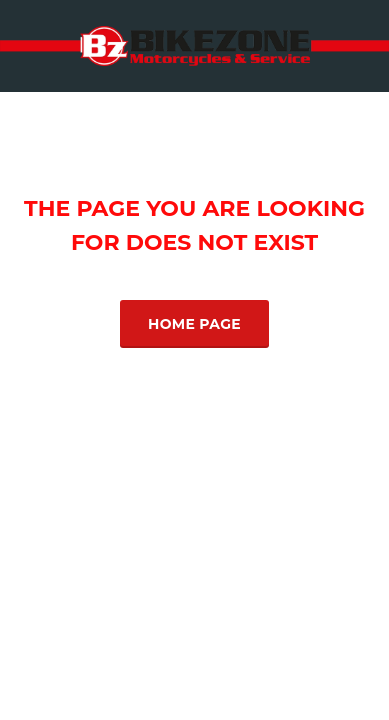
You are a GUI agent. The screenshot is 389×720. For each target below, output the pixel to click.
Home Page (194, 324)
